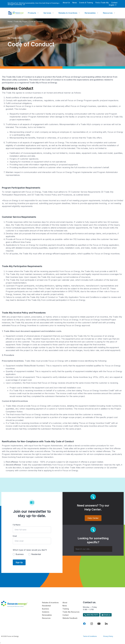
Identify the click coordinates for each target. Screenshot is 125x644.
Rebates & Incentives (68, 13)
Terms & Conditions (90, 636)
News (75, 3)
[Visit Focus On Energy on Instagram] (92, 624)
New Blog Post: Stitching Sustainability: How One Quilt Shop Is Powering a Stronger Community (33, 4)
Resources (108, 13)
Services (47, 13)
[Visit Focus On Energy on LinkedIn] (106, 624)
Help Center (93, 518)
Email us (106, 615)
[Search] (93, 549)
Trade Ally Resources (71, 612)
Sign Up (19, 562)
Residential (46, 606)
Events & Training (86, 3)
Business (46, 609)
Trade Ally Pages (21, 21)
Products (32, 13)
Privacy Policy (108, 636)
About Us (66, 3)
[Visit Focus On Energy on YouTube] (99, 624)
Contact (114, 3)
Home (10, 21)
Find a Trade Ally (102, 3)
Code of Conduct (36, 21)
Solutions (46, 612)
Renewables (90, 13)
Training (66, 609)
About (65, 603)
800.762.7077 (91, 615)
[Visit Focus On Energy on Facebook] (84, 624)
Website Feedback (70, 618)
